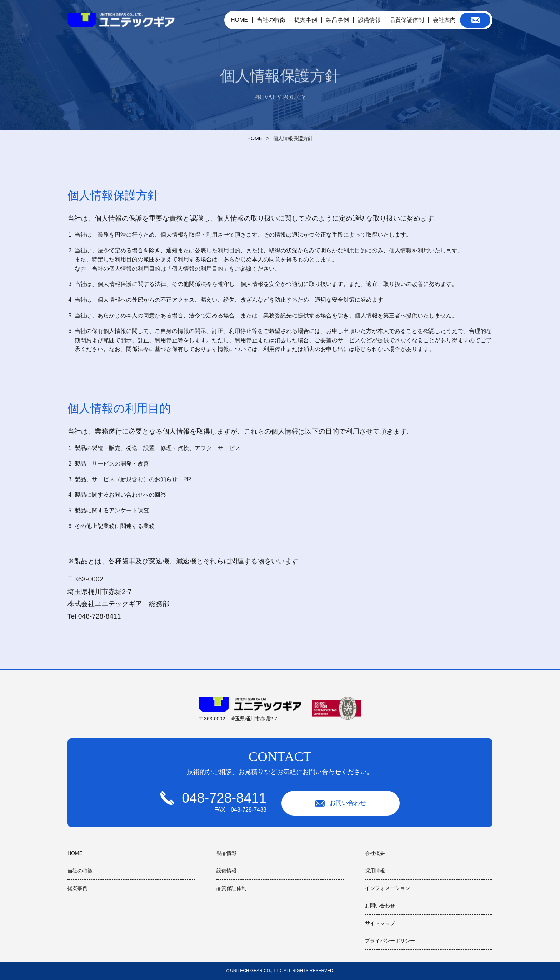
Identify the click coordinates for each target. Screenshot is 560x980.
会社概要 (375, 853)
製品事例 (337, 20)
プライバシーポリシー (390, 941)
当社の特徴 (271, 20)
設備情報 (369, 20)
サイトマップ (380, 923)
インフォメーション (387, 888)
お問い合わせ (341, 803)
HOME (239, 20)
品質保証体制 (407, 20)
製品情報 (226, 853)
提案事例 (306, 20)
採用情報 (375, 871)
